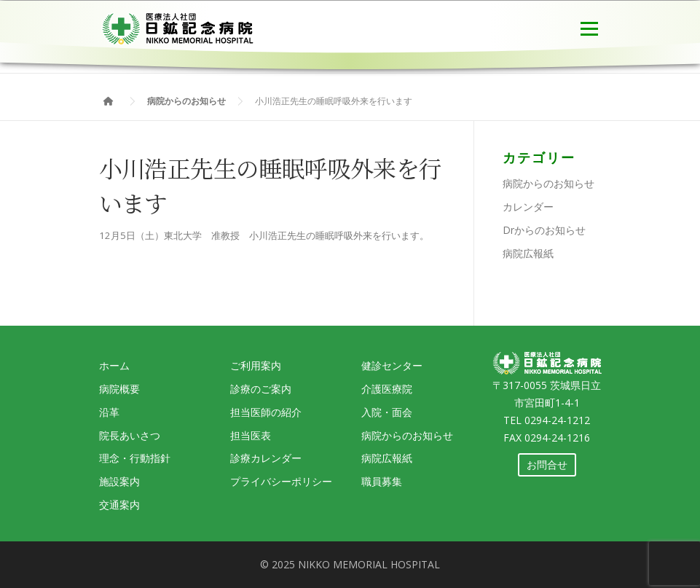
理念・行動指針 (135, 458)
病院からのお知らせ (548, 183)
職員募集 (382, 481)
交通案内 (119, 505)
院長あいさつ (130, 435)
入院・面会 (387, 412)
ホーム (114, 365)
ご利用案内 (256, 365)
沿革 (109, 412)
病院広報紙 (528, 253)
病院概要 (119, 389)
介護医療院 (387, 389)
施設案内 (119, 481)
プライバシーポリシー (281, 481)
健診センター (392, 365)
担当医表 (251, 435)
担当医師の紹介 (266, 412)
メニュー (589, 27)
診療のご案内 (261, 389)
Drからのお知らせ (544, 230)
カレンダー (528, 207)
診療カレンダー (266, 458)
